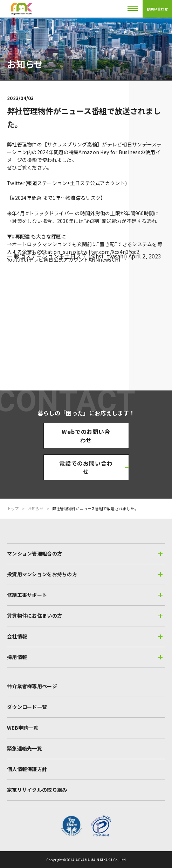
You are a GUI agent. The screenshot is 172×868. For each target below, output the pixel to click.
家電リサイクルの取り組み (37, 790)
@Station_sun (54, 252)
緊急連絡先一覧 (25, 748)
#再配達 (21, 236)
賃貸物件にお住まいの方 (85, 616)
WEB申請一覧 (23, 728)
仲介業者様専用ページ (32, 686)
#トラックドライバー (50, 213)
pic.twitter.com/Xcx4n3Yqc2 (106, 252)
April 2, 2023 (145, 256)
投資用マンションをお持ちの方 (85, 574)
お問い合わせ (157, 9)
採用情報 (85, 657)
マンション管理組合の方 (85, 553)
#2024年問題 (27, 198)
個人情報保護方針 (27, 769)
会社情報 (85, 636)
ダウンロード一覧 (27, 707)
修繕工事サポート (85, 595)
